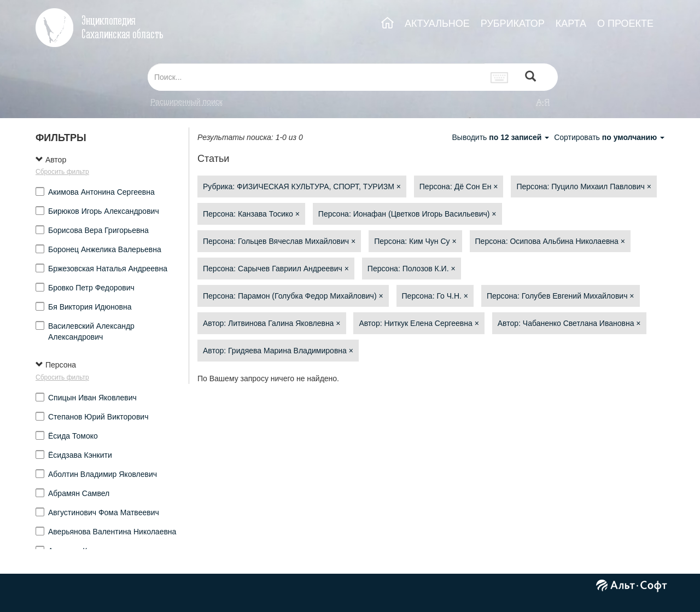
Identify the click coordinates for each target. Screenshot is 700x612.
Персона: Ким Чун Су (415, 241)
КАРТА (571, 24)
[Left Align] (530, 77)
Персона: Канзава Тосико (251, 214)
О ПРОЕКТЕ (625, 24)
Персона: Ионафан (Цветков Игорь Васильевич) (407, 214)
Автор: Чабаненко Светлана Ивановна (569, 323)
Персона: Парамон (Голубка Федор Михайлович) (293, 296)
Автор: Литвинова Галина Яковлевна (272, 323)
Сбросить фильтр (62, 172)
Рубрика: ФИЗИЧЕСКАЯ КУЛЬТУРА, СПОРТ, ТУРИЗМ (302, 186)
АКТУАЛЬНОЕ (437, 24)
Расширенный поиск (186, 102)
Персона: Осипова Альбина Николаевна (550, 241)
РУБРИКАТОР (513, 24)
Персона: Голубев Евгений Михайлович (561, 296)
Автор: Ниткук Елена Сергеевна (419, 323)
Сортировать (609, 137)
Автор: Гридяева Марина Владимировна (278, 351)
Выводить (501, 137)
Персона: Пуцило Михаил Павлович (584, 186)
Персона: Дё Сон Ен (459, 186)
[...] (316, 77)
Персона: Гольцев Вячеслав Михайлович (279, 241)
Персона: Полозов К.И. (412, 269)
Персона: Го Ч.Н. (435, 296)
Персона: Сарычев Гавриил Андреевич (276, 269)
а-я (543, 102)
